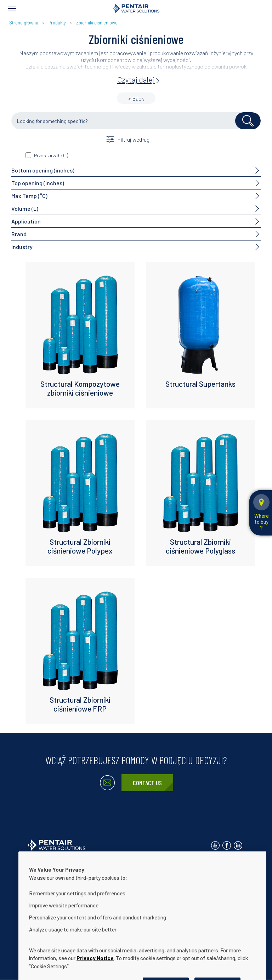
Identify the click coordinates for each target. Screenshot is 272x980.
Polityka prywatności (106, 863)
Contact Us (147, 783)
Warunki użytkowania (161, 863)
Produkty (57, 23)
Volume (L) (25, 208)
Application (26, 221)
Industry (22, 247)
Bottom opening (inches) (43, 170)
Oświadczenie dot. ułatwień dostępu (142, 874)
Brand (19, 234)
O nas (35, 874)
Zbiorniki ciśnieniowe (97, 23)
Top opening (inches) (38, 183)
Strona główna (24, 23)
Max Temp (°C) (29, 196)
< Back (136, 98)
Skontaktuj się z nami (51, 863)
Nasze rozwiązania (74, 874)
